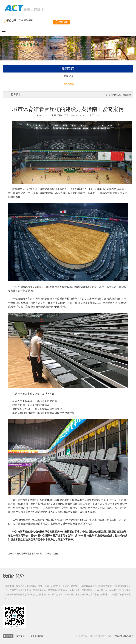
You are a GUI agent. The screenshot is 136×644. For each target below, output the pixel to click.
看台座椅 (64, 299)
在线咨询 (62, 22)
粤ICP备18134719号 (124, 636)
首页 (108, 95)
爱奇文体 (20, 636)
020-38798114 (26, 20)
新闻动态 (116, 95)
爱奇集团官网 (37, 636)
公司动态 (69, 76)
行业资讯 (69, 84)
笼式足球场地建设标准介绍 (29, 554)
